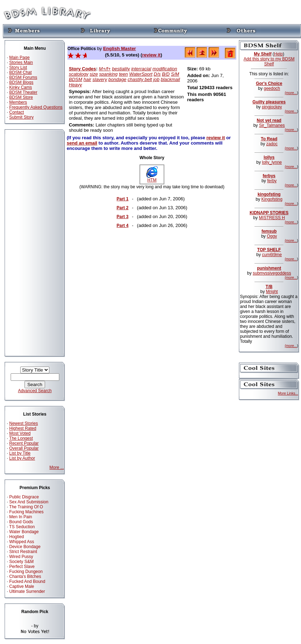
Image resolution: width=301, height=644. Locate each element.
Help (278, 54)
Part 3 (122, 217)
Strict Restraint (23, 552)
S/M (175, 74)
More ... (57, 467)
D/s (157, 74)
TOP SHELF (269, 250)
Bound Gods (21, 522)
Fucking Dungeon (26, 572)
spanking (108, 74)
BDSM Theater (23, 92)
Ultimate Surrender (27, 591)
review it (151, 55)
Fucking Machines (26, 512)
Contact (17, 112)
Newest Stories (24, 423)
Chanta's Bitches (25, 577)
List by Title (20, 453)
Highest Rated (23, 428)
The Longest (21, 438)
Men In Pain (21, 517)
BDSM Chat (20, 72)
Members (18, 102)
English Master (119, 48)
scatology (79, 74)
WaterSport (141, 74)
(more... (291, 93)
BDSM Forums (23, 77)
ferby (272, 181)
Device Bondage (25, 547)
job (156, 79)
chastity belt (140, 79)
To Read (269, 139)
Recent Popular (24, 443)
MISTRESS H (272, 218)
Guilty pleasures (269, 102)
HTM (152, 178)
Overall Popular (24, 448)
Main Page (19, 58)
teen (123, 74)
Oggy (272, 236)
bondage (117, 79)
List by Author (22, 458)
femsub (269, 231)
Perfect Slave (22, 567)
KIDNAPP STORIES (269, 213)
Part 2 (122, 208)
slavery (100, 79)
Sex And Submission (29, 502)
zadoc (272, 144)
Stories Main (21, 63)
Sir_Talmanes (272, 125)
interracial (141, 69)
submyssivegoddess (272, 273)
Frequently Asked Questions (36, 107)
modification (165, 69)
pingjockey (272, 107)
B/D (166, 74)
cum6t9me (272, 255)
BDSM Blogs (21, 82)
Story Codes (83, 69)
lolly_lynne (272, 162)
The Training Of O (26, 507)
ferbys (269, 176)
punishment (269, 268)
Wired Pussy (21, 557)
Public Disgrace (24, 497)
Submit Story (21, 117)
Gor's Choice (269, 83)
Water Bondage (24, 532)
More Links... (288, 393)
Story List (18, 67)
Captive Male (22, 586)
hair (87, 79)
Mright (272, 292)
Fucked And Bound (27, 581)
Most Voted (20, 433)
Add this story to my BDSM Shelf (269, 61)
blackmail (170, 79)
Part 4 (122, 226)
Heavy (75, 85)
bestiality (121, 69)
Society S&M (21, 562)
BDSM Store (21, 97)
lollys (269, 157)
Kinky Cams (21, 87)
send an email (82, 143)
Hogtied (17, 537)
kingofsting (269, 194)
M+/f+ (105, 69)
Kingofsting (272, 199)
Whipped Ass (22, 542)
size (94, 74)
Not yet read (269, 120)
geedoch (272, 88)
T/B (269, 287)
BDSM (76, 79)
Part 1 (122, 199)
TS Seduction (22, 527)
